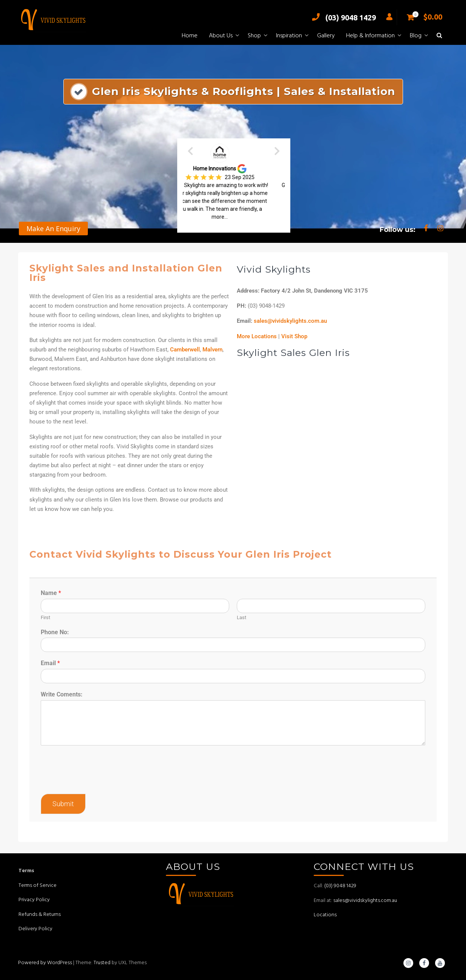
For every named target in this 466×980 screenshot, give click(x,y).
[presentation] (98, 781)
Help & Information (370, 36)
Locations (325, 915)
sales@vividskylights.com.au (290, 321)
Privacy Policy (34, 900)
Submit (63, 804)
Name (51, 593)
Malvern (212, 350)
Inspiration (289, 36)
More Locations (257, 336)
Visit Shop (294, 336)
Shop (254, 36)
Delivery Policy (35, 929)
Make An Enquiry (53, 229)
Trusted (102, 963)
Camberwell (185, 350)
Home (190, 36)
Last (241, 617)
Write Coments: (62, 694)
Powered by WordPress (45, 963)
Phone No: (55, 632)
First (45, 617)
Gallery (326, 36)
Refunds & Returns (40, 915)
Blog (416, 36)
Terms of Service (38, 886)
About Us (221, 36)
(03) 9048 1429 (342, 18)
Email (50, 663)
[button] (439, 36)
